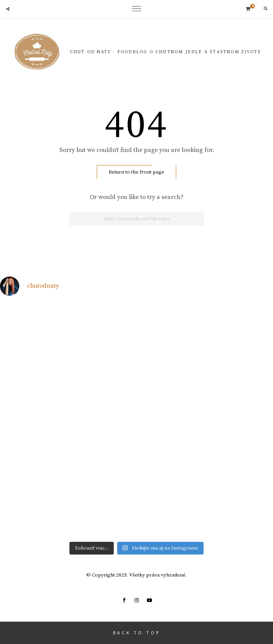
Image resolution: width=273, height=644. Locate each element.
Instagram (136, 600)
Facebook (124, 600)
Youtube (149, 600)
